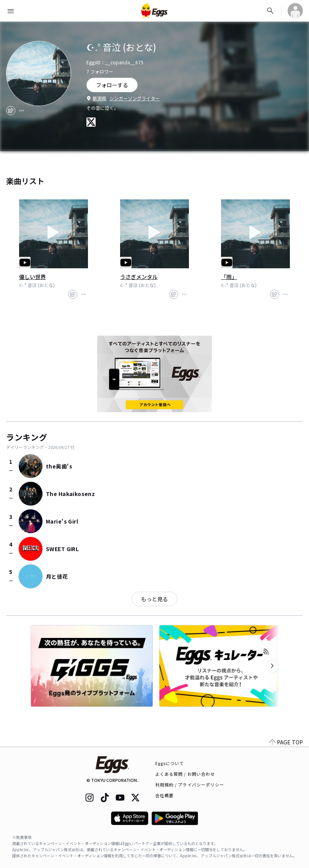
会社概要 (164, 795)
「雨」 (229, 277)
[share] (11, 111)
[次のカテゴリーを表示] (272, 666)
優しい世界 (33, 277)
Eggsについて (170, 763)
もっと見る (154, 599)
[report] (21, 111)
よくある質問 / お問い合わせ (185, 774)
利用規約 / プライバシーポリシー (190, 785)
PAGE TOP (286, 742)
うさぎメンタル (139, 277)
